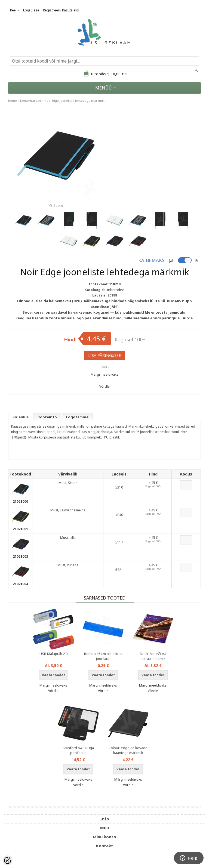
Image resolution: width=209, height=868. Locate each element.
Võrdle (104, 386)
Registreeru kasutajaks (61, 10)
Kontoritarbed (31, 101)
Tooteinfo (47, 417)
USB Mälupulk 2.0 (53, 654)
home (13, 101)
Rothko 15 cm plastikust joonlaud (103, 656)
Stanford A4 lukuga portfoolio (78, 750)
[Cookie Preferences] (8, 860)
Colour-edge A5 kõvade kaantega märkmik (128, 750)
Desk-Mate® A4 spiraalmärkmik (153, 656)
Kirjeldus (21, 417)
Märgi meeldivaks (104, 374)
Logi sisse (31, 10)
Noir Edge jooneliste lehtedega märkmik (74, 101)
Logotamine (77, 417)
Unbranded (115, 290)
